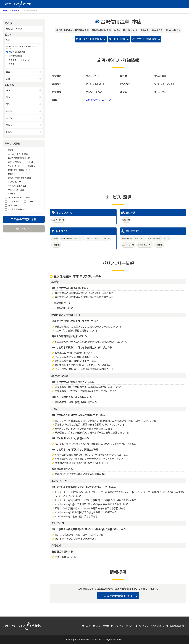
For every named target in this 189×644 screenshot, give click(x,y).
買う (8, 104)
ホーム (5, 11)
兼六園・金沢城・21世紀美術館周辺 (22, 47)
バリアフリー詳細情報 (145, 39)
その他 (9, 132)
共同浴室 (32, 166)
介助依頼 (12, 194)
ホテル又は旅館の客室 (17, 186)
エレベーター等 (14, 166)
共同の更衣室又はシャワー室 (20, 170)
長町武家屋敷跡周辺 (17, 52)
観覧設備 (12, 174)
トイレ (31, 162)
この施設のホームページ (99, 100)
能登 (8, 72)
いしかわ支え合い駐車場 (18, 154)
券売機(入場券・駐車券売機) (19, 178)
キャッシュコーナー (15, 182)
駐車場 (11, 150)
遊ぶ (8, 90)
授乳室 (30, 202)
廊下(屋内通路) (14, 162)
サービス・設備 (117, 39)
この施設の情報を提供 (118, 596)
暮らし (9, 125)
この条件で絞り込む (24, 219)
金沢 (8, 40)
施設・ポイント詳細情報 (89, 39)
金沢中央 (13, 60)
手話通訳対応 (14, 202)
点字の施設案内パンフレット (19, 198)
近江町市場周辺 (15, 56)
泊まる (9, 118)
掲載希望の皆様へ (178, 626)
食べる (9, 111)
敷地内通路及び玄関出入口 (19, 158)
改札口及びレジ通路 (16, 190)
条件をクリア (24, 229)
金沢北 (27, 60)
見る (8, 97)
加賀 (8, 79)
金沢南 (12, 64)
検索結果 (16, 11)
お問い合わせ (103, 626)
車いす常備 (13, 206)
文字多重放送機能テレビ (18, 209)
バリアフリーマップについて (152, 626)
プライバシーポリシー (124, 626)
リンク (88, 626)
